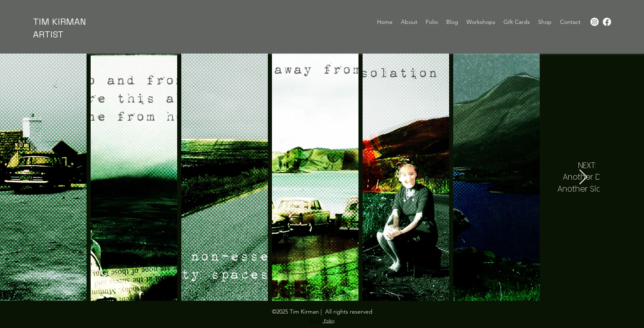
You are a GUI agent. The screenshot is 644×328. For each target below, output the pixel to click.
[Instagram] (595, 22)
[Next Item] (583, 177)
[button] (545, 22)
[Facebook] (607, 22)
